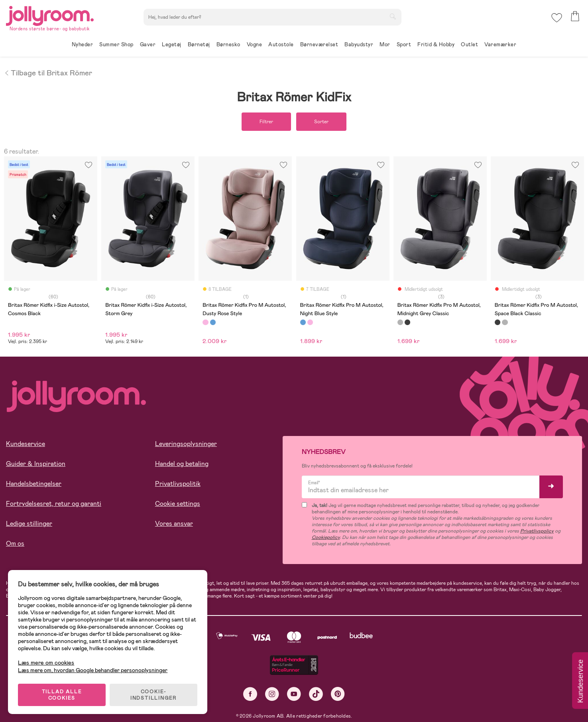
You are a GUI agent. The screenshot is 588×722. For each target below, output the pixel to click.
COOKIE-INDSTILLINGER (153, 695)
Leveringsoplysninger (186, 444)
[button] (557, 18)
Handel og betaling (182, 464)
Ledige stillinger (29, 524)
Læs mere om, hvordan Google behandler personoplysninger (93, 670)
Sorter (321, 122)
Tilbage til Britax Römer (48, 72)
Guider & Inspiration (36, 464)
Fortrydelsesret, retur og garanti (54, 504)
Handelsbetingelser (34, 484)
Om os (15, 543)
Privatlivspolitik (178, 484)
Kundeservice (26, 444)
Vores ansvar (174, 524)
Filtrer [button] (266, 122)
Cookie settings (178, 504)
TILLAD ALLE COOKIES (62, 695)
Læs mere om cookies (46, 663)
